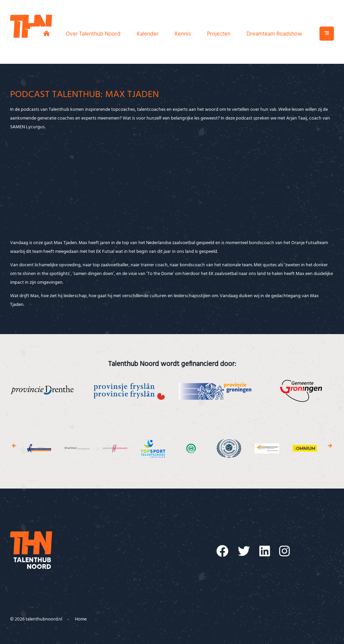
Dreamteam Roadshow (274, 34)
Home (81, 619)
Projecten (219, 34)
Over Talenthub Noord (93, 34)
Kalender (148, 34)
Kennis (183, 34)
